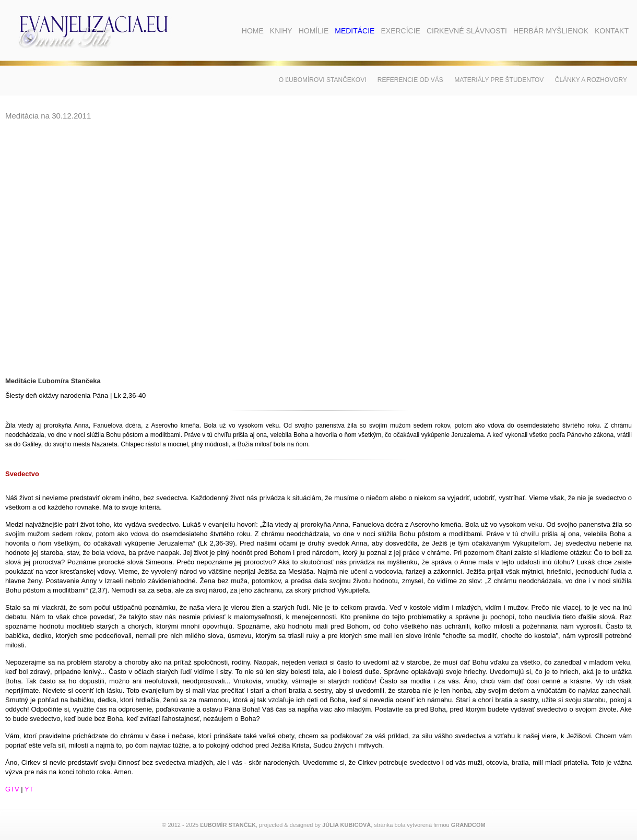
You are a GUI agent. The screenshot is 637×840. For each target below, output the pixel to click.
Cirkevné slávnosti (467, 31)
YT (29, 789)
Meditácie (355, 31)
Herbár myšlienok (551, 31)
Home (253, 31)
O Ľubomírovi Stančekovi (323, 80)
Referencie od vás (410, 80)
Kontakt (612, 31)
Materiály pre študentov (499, 80)
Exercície (400, 31)
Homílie (314, 31)
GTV (12, 789)
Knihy (281, 31)
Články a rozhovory (591, 80)
